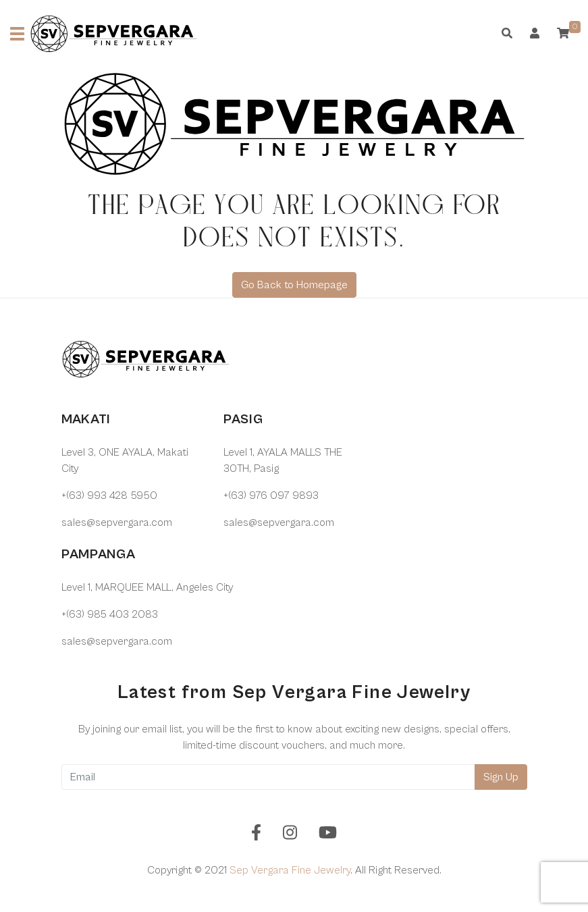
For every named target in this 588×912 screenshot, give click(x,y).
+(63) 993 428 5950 (109, 495)
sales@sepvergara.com (117, 522)
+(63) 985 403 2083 (110, 614)
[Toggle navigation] (17, 34)
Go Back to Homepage (294, 285)
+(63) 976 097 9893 (271, 495)
